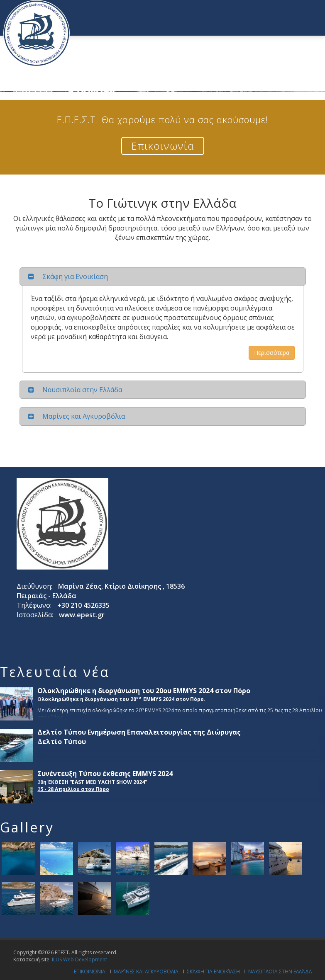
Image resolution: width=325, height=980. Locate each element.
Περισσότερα (272, 353)
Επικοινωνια (90, 972)
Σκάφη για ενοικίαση (213, 972)
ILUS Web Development (79, 959)
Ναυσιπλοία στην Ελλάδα (280, 972)
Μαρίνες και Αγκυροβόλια (146, 972)
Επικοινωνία (163, 146)
